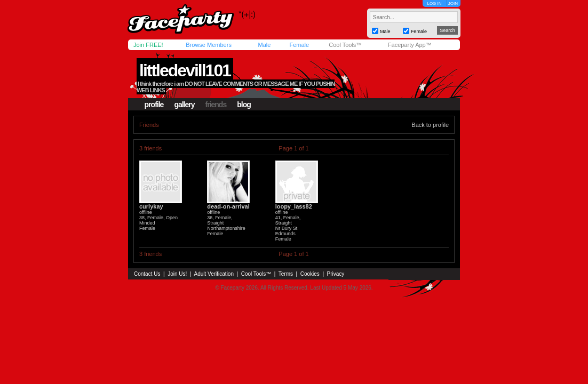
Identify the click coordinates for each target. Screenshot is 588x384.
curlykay (151, 206)
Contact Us (147, 274)
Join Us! (177, 274)
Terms (286, 274)
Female (299, 45)
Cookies (310, 274)
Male (264, 45)
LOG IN (434, 3)
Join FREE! (148, 45)
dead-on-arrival (228, 206)
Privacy (336, 274)
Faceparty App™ (410, 45)
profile (154, 105)
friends (216, 105)
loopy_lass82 (294, 206)
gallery (184, 105)
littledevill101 (185, 70)
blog (244, 105)
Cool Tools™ (345, 45)
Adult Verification (214, 274)
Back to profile (430, 125)
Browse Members (209, 45)
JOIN (453, 3)
